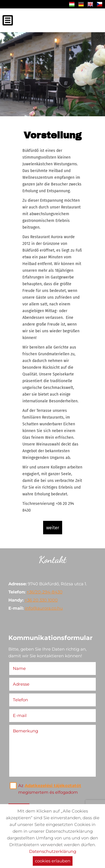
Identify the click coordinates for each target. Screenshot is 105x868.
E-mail (21, 715)
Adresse (21, 684)
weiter (53, 528)
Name (21, 668)
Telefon (22, 700)
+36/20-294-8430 (45, 592)
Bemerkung (25, 731)
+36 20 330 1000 (41, 600)
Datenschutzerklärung (53, 851)
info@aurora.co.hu (44, 608)
